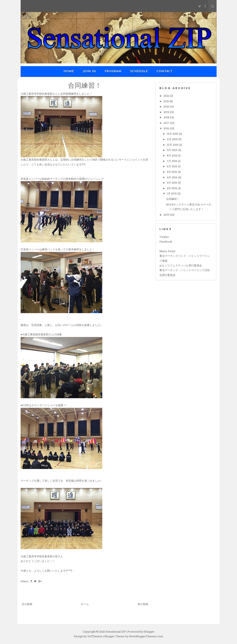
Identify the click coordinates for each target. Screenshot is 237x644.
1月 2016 (172, 193)
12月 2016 (173, 134)
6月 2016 (172, 166)
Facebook (166, 242)
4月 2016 (172, 177)
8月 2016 (172, 155)
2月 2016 (172, 188)
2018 (167, 117)
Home (69, 71)
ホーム (85, 604)
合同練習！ (85, 85)
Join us (89, 71)
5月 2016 (172, 172)
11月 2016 (173, 139)
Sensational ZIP (116, 632)
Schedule (139, 71)
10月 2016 (173, 145)
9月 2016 (172, 150)
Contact (165, 71)
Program (113, 71)
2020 (167, 106)
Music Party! (167, 251)
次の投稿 (27, 604)
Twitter (164, 237)
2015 (167, 215)
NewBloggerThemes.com (146, 636)
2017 (167, 123)
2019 (167, 112)
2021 (167, 101)
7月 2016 (172, 161)
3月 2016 (172, 183)
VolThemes (95, 636)
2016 (167, 128)
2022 (167, 96)
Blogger (149, 632)
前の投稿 (143, 604)
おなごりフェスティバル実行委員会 (181, 265)
